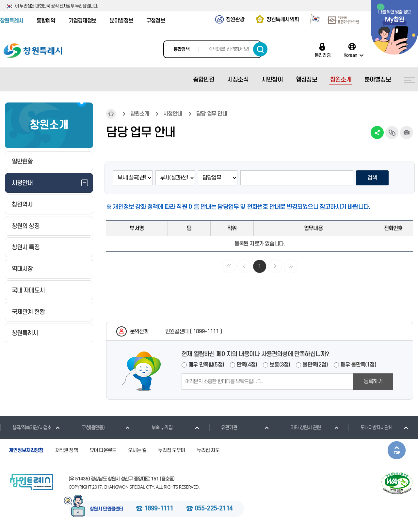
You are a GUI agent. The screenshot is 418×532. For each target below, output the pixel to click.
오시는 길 (137, 450)
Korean (350, 55)
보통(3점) (280, 365)
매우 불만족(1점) (358, 365)
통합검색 (181, 49)
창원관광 (235, 20)
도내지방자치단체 (370, 428)
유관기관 (223, 428)
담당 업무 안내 (212, 114)
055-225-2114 (214, 509)
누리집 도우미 (171, 450)
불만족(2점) (315, 365)
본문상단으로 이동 (397, 450)
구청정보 (156, 21)
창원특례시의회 (283, 20)
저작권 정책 (66, 450)
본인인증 (322, 55)
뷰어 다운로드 (103, 450)
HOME (111, 114)
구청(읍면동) (87, 428)
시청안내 (173, 114)
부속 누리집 (156, 428)
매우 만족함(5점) (206, 365)
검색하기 (260, 49)
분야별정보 (121, 21)
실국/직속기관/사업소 (26, 428)
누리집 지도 (208, 450)
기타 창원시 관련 (300, 428)
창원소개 (140, 114)
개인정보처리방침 (26, 450)
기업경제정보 (82, 21)
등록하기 (373, 382)
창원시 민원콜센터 (106, 509)
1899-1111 (159, 509)
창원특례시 (12, 21)
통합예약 (46, 21)
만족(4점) (247, 365)
